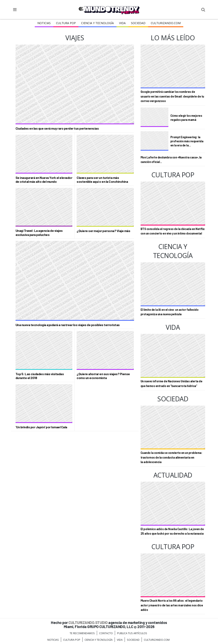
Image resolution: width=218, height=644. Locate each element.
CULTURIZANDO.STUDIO (88, 622)
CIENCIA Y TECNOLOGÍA (97, 23)
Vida (122, 23)
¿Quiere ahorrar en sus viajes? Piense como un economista (103, 376)
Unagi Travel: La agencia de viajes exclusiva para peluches (39, 232)
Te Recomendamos (82, 633)
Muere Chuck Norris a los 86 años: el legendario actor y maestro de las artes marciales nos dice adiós (172, 605)
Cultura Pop (66, 23)
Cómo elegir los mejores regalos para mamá (186, 118)
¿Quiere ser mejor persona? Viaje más (103, 231)
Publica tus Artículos (132, 633)
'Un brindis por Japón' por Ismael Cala (41, 427)
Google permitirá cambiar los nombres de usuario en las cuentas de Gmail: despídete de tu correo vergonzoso (172, 96)
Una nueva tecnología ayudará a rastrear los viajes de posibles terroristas (68, 325)
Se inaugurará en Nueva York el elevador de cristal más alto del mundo (44, 180)
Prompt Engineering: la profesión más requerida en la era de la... (187, 141)
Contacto (106, 633)
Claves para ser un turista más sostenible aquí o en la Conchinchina (102, 180)
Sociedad (138, 23)
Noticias (44, 23)
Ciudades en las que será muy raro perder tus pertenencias (57, 128)
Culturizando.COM (166, 23)
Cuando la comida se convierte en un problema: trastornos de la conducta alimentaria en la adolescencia (172, 457)
